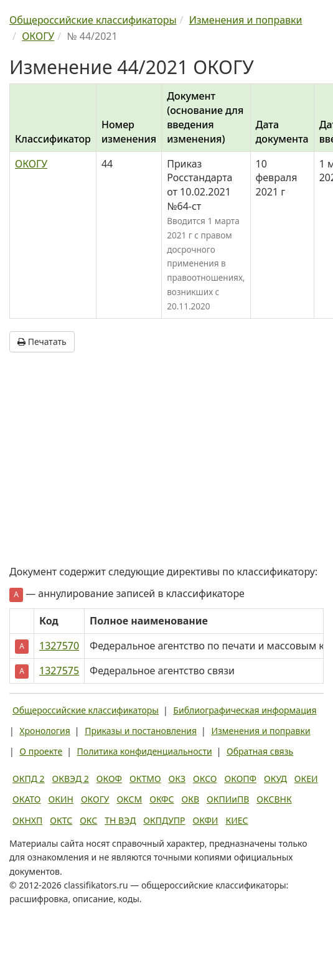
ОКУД (275, 779)
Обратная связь (260, 751)
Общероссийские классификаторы (86, 710)
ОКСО (205, 779)
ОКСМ (129, 799)
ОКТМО (145, 779)
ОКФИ (206, 820)
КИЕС (237, 820)
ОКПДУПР (164, 820)
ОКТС (61, 820)
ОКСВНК (274, 799)
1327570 (59, 646)
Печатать (42, 342)
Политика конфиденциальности (145, 751)
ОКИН (61, 799)
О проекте (41, 751)
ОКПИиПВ (228, 799)
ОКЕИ (306, 779)
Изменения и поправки (260, 731)
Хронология (45, 731)
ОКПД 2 (29, 779)
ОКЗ (177, 779)
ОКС (88, 820)
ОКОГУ (31, 164)
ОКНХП (27, 820)
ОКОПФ (241, 779)
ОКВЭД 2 (71, 779)
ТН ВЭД (120, 820)
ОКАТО (27, 799)
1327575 (59, 671)
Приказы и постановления (141, 731)
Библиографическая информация (245, 710)
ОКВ (190, 799)
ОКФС (162, 799)
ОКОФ (109, 779)
